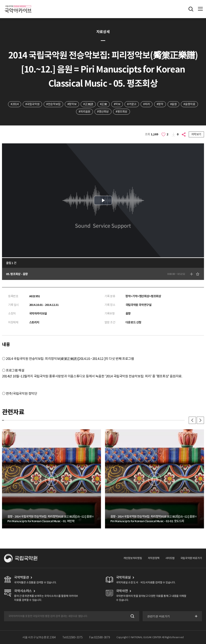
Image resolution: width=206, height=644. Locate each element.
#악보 (117, 104)
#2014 (14, 104)
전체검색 (191, 9)
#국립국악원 (32, 104)
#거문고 (132, 104)
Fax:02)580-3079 (100, 637)
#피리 (147, 104)
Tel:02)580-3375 (73, 637)
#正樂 (104, 104)
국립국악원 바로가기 (191, 558)
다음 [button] (200, 420)
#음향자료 (189, 104)
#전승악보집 (53, 104)
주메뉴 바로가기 (0, 0)
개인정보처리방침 (133, 558)
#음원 (174, 104)
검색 (132, 616)
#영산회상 (103, 112)
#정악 (160, 104)
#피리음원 (84, 112)
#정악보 (72, 104)
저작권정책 (154, 558)
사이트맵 (170, 558)
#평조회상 (122, 112)
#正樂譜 (88, 104)
